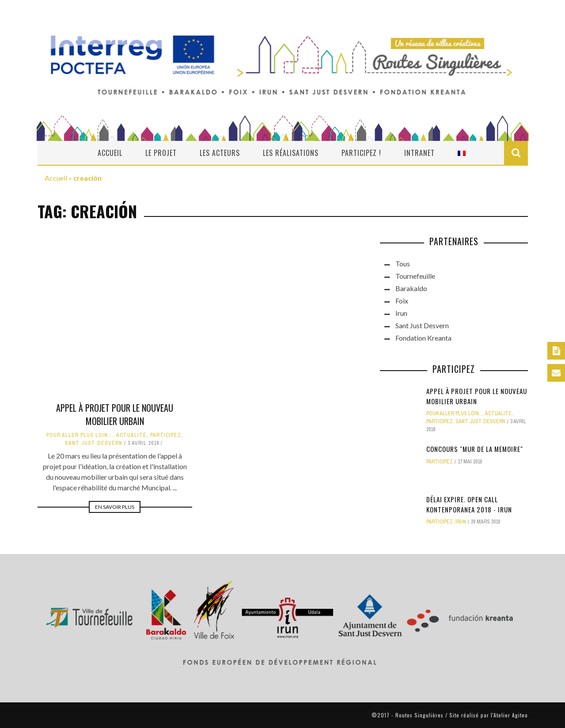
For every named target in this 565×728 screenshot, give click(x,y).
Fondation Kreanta (423, 338)
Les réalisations (291, 153)
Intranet (419, 153)
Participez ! (361, 153)
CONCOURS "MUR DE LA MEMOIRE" (475, 449)
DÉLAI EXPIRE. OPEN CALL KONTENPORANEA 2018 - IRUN (469, 504)
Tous (403, 264)
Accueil (110, 153)
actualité (131, 435)
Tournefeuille (415, 276)
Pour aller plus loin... (80, 435)
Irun (401, 313)
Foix (402, 301)
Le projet (161, 153)
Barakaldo (411, 288)
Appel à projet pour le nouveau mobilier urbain (115, 414)
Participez (166, 435)
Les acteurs (220, 153)
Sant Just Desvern (94, 443)
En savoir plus (115, 507)
